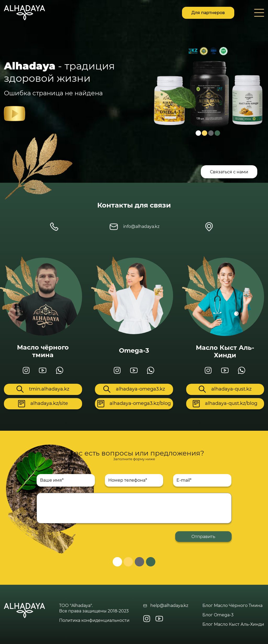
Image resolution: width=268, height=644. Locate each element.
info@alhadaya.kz (135, 227)
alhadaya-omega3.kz (134, 389)
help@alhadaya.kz (166, 605)
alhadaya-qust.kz (225, 389)
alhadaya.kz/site (43, 404)
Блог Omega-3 (218, 615)
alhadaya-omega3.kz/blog (134, 404)
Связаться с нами (229, 172)
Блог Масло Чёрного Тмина (232, 605)
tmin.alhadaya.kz (43, 389)
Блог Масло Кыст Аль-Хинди (233, 624)
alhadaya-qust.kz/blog (225, 404)
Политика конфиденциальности (94, 620)
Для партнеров (208, 13)
